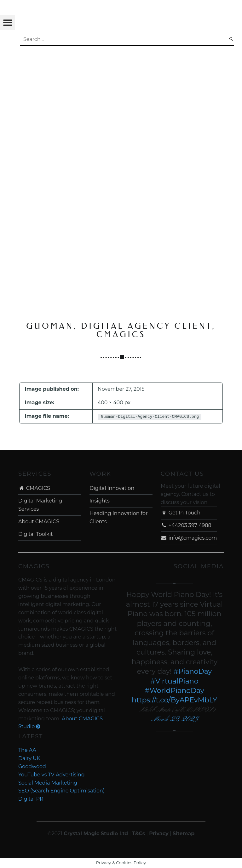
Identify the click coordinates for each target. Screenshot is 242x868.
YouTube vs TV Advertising (52, 775)
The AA (27, 750)
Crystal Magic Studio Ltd (96, 834)
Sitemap (184, 834)
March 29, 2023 (174, 719)
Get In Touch (181, 513)
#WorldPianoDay (174, 691)
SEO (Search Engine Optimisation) (61, 791)
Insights (100, 501)
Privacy (159, 834)
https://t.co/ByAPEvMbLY (174, 700)
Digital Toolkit (36, 534)
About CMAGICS (39, 522)
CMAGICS (34, 488)
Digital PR (31, 799)
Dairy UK (29, 758)
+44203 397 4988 (186, 525)
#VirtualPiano (175, 681)
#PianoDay (193, 671)
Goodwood (32, 766)
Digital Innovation (112, 488)
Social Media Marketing (48, 783)
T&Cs (138, 834)
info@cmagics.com (189, 538)
